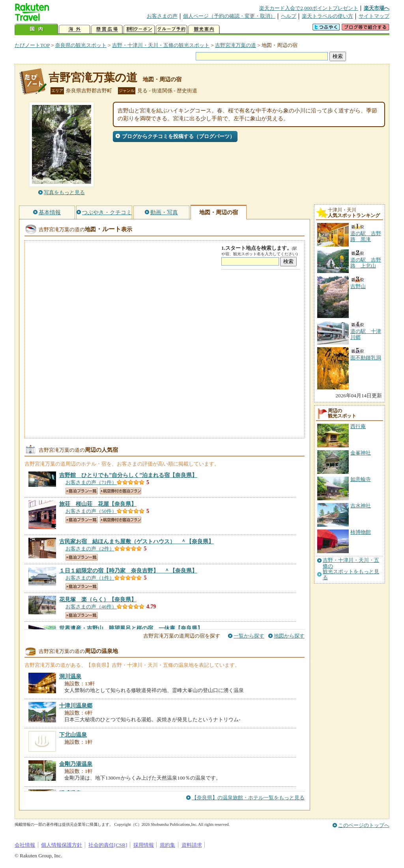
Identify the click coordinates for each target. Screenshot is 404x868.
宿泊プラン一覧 (82, 491)
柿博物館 (361, 532)
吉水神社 (361, 506)
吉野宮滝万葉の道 (236, 45)
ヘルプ (289, 16)
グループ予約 (172, 29)
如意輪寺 (361, 479)
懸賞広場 (107, 29)
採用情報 (144, 845)
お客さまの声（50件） (91, 511)
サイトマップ (374, 16)
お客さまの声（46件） (91, 607)
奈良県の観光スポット (81, 45)
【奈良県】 (128, 475)
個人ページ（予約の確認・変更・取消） (229, 16)
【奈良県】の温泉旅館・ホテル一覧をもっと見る (248, 798)
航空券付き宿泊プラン (121, 491)
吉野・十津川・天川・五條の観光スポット (161, 45)
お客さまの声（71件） (91, 482)
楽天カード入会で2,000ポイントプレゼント (309, 8)
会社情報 (25, 845)
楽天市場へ (377, 8)
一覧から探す (249, 636)
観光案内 (204, 29)
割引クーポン (139, 29)
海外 (75, 29)
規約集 (167, 845)
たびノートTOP (32, 45)
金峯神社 (361, 453)
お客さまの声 (162, 16)
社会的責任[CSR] (108, 845)
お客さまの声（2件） (90, 549)
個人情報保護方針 (62, 845)
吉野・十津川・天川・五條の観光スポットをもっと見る (351, 569)
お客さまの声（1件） (90, 578)
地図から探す (289, 636)
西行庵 (358, 426)
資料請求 (192, 845)
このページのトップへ (364, 825)
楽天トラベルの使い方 (327, 16)
